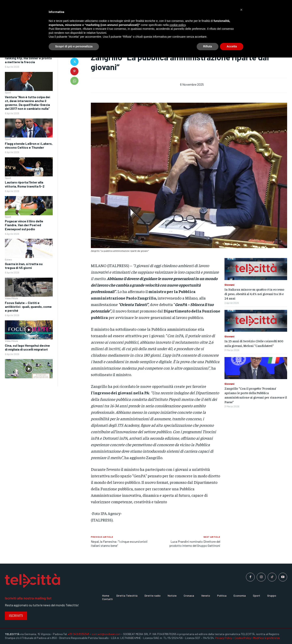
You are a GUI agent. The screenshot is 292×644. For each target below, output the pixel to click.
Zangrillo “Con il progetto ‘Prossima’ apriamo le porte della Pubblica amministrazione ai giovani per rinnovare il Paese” (256, 395)
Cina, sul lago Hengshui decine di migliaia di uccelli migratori (27, 347)
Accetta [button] (232, 46)
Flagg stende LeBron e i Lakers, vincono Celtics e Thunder (29, 145)
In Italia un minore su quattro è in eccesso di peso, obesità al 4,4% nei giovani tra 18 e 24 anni (254, 294)
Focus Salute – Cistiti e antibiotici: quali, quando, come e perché (28, 307)
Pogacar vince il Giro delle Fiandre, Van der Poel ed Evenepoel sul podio (24, 225)
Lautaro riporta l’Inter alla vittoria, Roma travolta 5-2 (25, 184)
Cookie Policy (243, 638)
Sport (8, 92)
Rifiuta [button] (208, 46)
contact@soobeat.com (106, 634)
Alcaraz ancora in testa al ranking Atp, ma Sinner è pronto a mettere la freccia (28, 58)
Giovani (229, 285)
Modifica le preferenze (267, 638)
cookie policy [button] (178, 25)
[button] (241, 10)
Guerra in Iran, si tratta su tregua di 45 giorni (24, 266)
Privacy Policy (223, 638)
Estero (8, 259)
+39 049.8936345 (79, 634)
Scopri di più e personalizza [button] (74, 46)
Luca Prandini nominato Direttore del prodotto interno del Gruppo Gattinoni (195, 543)
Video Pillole (11, 298)
